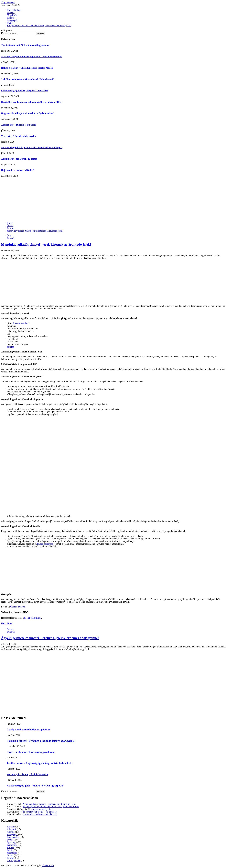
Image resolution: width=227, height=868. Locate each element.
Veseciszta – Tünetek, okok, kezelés (18, 136)
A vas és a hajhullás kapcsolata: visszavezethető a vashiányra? (32, 147)
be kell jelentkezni (33, 618)
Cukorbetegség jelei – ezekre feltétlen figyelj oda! (35, 786)
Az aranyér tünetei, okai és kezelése (27, 774)
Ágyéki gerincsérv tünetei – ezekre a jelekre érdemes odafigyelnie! (50, 638)
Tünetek (11, 13)
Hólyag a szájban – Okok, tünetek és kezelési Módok (27, 68)
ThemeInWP (48, 865)
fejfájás (10, 347)
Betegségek (12, 20)
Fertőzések (12, 845)
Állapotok (12, 829)
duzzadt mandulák (21, 323)
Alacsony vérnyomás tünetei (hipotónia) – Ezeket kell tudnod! (32, 57)
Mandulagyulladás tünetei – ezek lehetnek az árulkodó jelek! (46, 244)
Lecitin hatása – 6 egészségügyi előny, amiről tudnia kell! (40, 763)
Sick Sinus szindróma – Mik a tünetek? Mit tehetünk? (28, 79)
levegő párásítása (45, 544)
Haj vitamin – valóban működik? (18, 170)
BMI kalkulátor (14, 10)
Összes (10, 236)
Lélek (10, 850)
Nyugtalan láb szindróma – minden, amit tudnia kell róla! (49, 804)
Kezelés (11, 18)
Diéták (10, 23)
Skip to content (8, 2)
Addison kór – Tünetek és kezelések (19, 125)
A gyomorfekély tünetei (43, 809)
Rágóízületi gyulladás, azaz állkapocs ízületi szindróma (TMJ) (32, 102)
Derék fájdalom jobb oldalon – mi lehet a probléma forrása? (51, 807)
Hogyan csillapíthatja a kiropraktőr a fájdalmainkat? (28, 113)
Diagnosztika (13, 837)
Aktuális (11, 827)
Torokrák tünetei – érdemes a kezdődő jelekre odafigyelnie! (41, 741)
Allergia (11, 832)
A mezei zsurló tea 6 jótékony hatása (19, 159)
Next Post (7, 623)
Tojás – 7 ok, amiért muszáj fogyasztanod (31, 752)
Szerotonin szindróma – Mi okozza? (40, 812)
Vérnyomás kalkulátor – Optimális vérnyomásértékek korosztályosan (39, 26)
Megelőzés (12, 15)
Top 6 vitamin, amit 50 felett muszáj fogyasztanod (26, 45)
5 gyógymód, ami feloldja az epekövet (29, 729)
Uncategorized (14, 861)
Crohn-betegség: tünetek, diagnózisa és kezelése (25, 91)
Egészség (11, 842)
